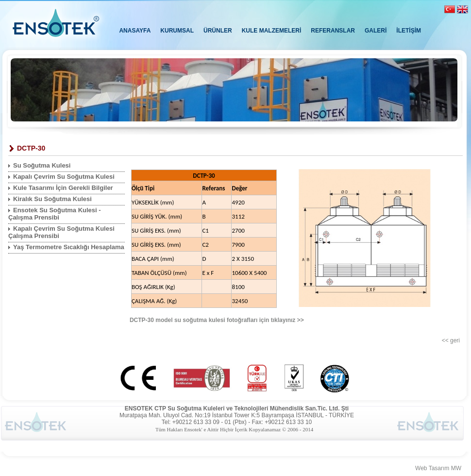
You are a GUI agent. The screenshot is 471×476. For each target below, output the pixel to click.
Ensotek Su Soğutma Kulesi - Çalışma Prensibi (55, 214)
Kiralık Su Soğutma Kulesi (52, 199)
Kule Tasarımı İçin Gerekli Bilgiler (63, 188)
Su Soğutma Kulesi (42, 165)
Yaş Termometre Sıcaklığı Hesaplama (69, 247)
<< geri (451, 340)
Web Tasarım (432, 468)
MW (456, 468)
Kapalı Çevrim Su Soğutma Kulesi (64, 177)
